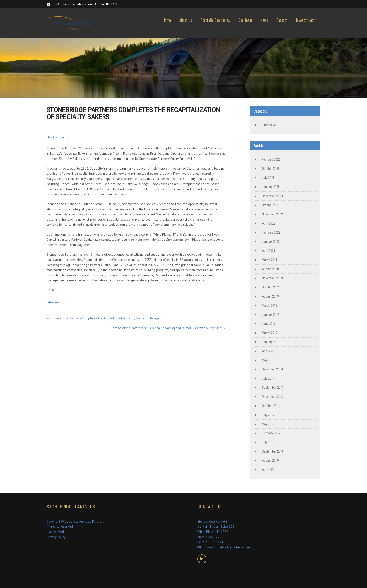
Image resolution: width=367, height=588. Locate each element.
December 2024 (272, 196)
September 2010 (273, 451)
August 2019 (270, 296)
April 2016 (269, 351)
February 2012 (271, 433)
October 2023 (271, 205)
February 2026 (271, 160)
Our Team (245, 20)
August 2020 (270, 269)
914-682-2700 (108, 4)
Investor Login (306, 20)
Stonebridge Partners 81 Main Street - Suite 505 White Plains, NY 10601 (216, 526)
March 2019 (270, 305)
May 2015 (268, 360)
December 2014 (272, 369)
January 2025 (271, 187)
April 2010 (269, 470)
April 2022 (269, 223)
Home (167, 20)
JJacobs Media (56, 532)
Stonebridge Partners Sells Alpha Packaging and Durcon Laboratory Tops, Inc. (169, 328)
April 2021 (269, 251)
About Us (186, 20)
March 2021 (270, 260)
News (264, 20)
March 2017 (270, 333)
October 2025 (271, 169)
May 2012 (268, 424)
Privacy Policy (56, 537)
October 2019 (271, 287)
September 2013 (273, 388)
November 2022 (272, 214)
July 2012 (268, 415)
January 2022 (271, 242)
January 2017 (271, 342)
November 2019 (272, 278)
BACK (50, 290)
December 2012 (272, 397)
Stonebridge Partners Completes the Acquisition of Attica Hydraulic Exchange (103, 318)
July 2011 (268, 442)
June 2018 (269, 324)
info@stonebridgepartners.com (70, 4)
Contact (282, 20)
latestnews (54, 302)
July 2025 (268, 178)
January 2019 (271, 315)
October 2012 (271, 406)
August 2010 (270, 461)
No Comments (58, 137)
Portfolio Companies (215, 20)
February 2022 (271, 232)
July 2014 (268, 378)
